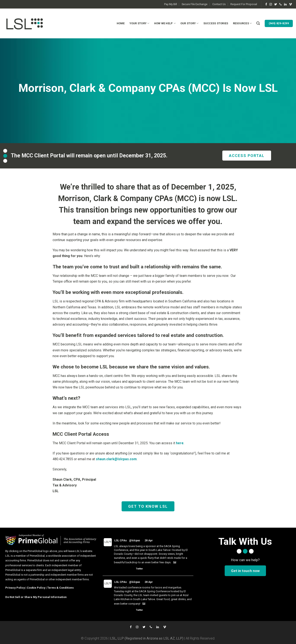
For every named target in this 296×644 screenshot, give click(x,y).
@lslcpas (135, 540)
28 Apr (149, 540)
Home (121, 23)
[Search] (258, 23)
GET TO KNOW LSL (148, 506)
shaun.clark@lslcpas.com (116, 459)
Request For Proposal (244, 4)
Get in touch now (245, 571)
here (180, 443)
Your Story (139, 23)
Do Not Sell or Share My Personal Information (36, 597)
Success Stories (216, 23)
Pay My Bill (171, 4)
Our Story (190, 23)
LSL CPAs (121, 540)
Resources (242, 23)
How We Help (165, 23)
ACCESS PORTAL (247, 156)
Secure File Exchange (195, 4)
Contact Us (219, 4)
